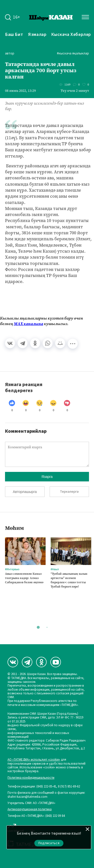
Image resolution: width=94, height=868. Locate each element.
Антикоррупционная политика (30, 809)
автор (10, 54)
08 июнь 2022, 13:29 (20, 91)
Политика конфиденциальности (31, 778)
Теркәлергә (69, 492)
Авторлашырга (25, 492)
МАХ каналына (28, 324)
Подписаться (49, 843)
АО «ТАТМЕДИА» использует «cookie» (34, 760)
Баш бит (14, 34)
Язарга (47, 477)
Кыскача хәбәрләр (71, 34)
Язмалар (37, 34)
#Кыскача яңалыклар (73, 54)
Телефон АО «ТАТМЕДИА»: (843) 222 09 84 (36, 816)
